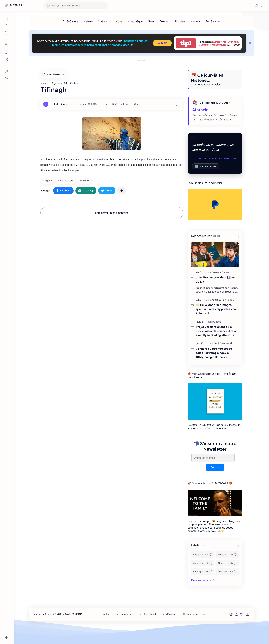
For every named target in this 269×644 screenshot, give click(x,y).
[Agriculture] (203, 580)
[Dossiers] (180, 21)
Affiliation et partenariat (195, 631)
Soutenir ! (162, 43)
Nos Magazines (170, 631)
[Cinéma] (102, 21)
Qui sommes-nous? (125, 631)
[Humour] (195, 21)
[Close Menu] (250, 43)
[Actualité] (217, 316)
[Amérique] (203, 588)
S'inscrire (215, 484)
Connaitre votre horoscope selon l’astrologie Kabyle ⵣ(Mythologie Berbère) (214, 369)
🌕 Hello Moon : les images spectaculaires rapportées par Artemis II (216, 326)
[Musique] (117, 21)
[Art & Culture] (70, 21)
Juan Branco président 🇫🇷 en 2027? (215, 296)
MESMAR (16, 5)
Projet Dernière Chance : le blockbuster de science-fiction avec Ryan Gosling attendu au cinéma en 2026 (217, 348)
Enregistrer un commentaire (112, 229)
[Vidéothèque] (135, 21)
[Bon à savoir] (213, 21)
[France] (225, 289)
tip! (186, 43)
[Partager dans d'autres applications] (122, 207)
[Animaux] (165, 21)
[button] (256, 5)
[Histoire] (88, 21)
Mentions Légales (149, 631)
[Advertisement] (141, 71)
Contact (106, 631)
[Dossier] (216, 289)
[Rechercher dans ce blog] (76, 6)
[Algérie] (48, 197)
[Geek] (151, 21)
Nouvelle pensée (206, 183)
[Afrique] (227, 571)
